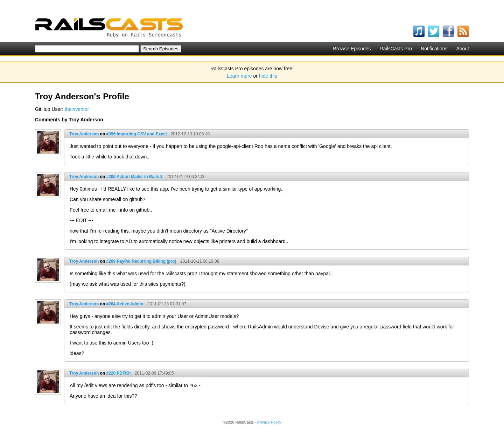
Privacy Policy (269, 422)
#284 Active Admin (125, 304)
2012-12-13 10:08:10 (190, 134)
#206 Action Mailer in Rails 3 (135, 177)
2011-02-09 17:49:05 (154, 373)
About (463, 49)
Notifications (434, 49)
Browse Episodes (352, 49)
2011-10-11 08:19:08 (200, 261)
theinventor (77, 109)
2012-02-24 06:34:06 (186, 177)
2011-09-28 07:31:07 (167, 304)
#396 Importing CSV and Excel (137, 134)
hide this (268, 76)
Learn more (239, 76)
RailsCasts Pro (396, 49)
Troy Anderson (84, 134)
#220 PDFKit (119, 373)
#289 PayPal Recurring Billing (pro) (141, 261)
